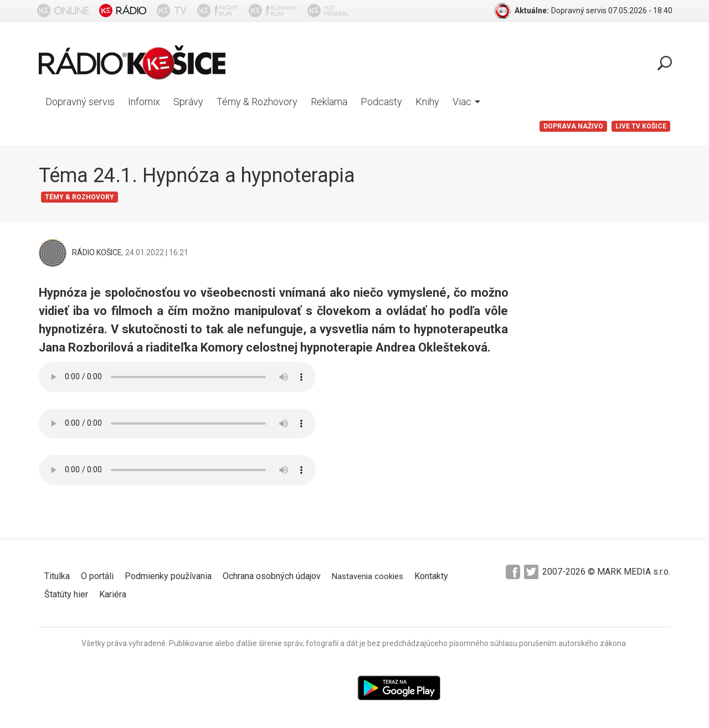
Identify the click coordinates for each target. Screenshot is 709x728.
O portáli (97, 576)
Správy (188, 102)
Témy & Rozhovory (257, 102)
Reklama (329, 102)
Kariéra (113, 594)
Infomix (144, 102)
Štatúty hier (66, 594)
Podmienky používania (168, 576)
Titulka (57, 576)
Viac (466, 102)
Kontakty (431, 576)
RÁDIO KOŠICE (97, 252)
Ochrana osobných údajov (272, 576)
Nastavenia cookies (368, 576)
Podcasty (381, 102)
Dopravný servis (80, 102)
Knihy (427, 102)
